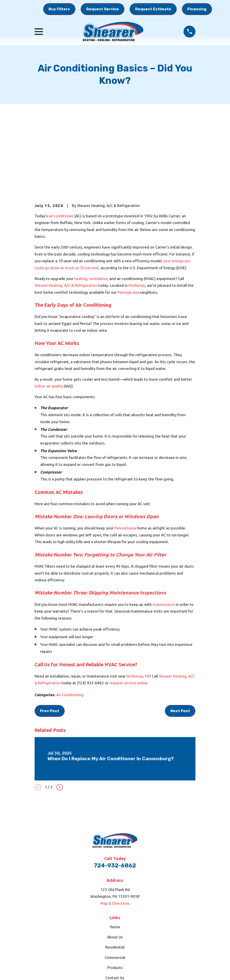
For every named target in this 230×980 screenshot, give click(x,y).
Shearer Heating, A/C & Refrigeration (66, 216)
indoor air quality (49, 317)
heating (81, 209)
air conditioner (61, 146)
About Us (115, 868)
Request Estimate (153, 9)
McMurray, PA (138, 606)
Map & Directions (115, 834)
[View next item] (60, 718)
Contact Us (115, 908)
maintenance (164, 535)
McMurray (137, 216)
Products (115, 898)
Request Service (103, 9)
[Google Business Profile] (99, 931)
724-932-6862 (115, 796)
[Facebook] (110, 931)
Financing (197, 9)
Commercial (115, 888)
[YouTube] (120, 931)
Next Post (180, 641)
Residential (115, 878)
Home (115, 857)
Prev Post (50, 641)
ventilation (98, 209)
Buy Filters (59, 9)
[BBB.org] (131, 931)
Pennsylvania (128, 223)
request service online (128, 613)
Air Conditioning (70, 625)
